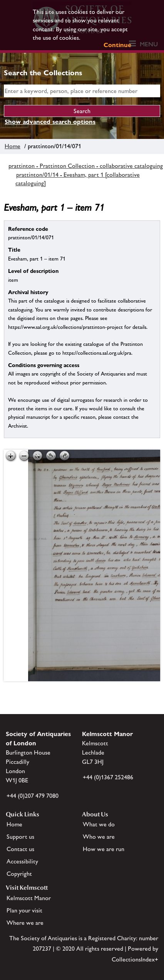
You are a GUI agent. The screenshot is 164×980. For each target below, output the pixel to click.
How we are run (104, 849)
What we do (99, 824)
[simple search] (82, 91)
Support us (20, 837)
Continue (117, 45)
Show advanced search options (50, 122)
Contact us (20, 849)
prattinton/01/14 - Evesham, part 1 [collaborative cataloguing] (78, 179)
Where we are (25, 923)
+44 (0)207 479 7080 (33, 796)
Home (13, 146)
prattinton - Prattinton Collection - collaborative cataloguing (86, 166)
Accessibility (22, 861)
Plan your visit (24, 910)
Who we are (99, 837)
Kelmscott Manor (29, 898)
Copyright (19, 874)
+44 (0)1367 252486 (108, 777)
